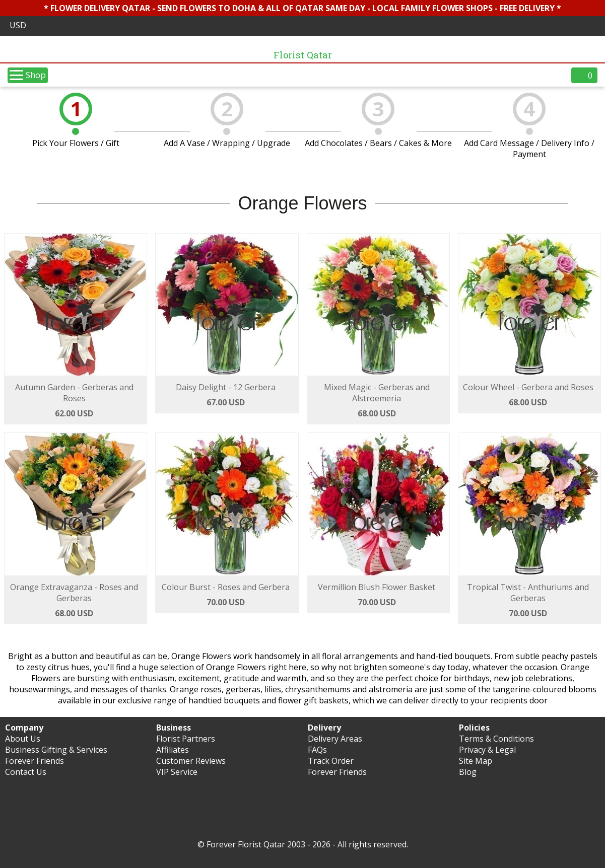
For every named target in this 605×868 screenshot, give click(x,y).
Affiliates (173, 750)
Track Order (331, 761)
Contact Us (26, 772)
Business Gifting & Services (56, 750)
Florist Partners (186, 739)
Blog (468, 772)
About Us (23, 739)
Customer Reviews (191, 761)
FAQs (317, 750)
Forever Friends (35, 761)
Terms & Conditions (496, 739)
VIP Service (177, 772)
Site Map (476, 761)
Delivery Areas (335, 739)
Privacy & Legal (487, 750)
